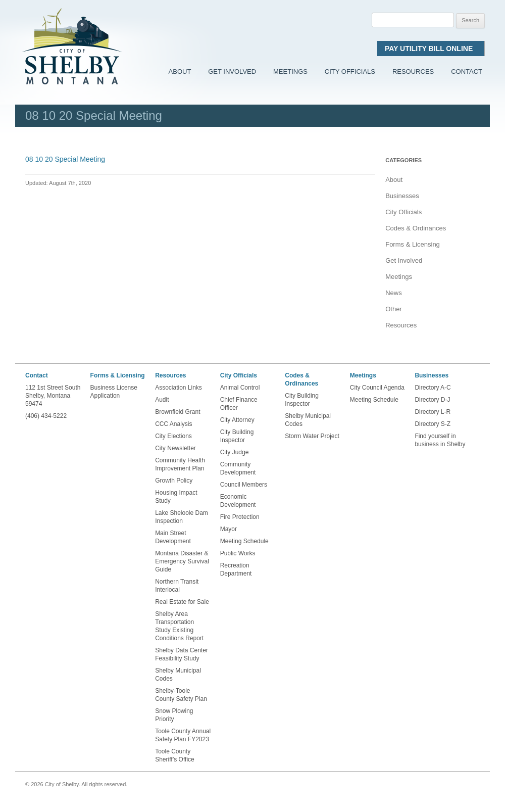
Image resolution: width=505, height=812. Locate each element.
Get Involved (232, 71)
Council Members (244, 485)
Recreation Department (236, 569)
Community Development (238, 468)
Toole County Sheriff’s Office (175, 755)
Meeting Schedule (244, 541)
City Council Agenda (377, 388)
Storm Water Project (312, 436)
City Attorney (237, 420)
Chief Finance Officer (239, 404)
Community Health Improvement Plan (180, 464)
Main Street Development (173, 537)
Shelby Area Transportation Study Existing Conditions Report (179, 626)
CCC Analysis (173, 424)
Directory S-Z (433, 424)
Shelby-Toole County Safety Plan (181, 695)
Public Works (238, 553)
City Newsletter (175, 448)
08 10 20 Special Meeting (65, 159)
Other (394, 309)
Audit (162, 400)
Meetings (290, 71)
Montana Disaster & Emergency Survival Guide (182, 561)
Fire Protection (240, 517)
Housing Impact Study (176, 497)
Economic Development (238, 501)
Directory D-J (432, 400)
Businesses (402, 196)
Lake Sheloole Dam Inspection (182, 517)
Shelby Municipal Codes (178, 675)
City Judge (235, 452)
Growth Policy (174, 481)
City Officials (350, 71)
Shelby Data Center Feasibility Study (182, 654)
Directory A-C (433, 388)
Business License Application (114, 392)
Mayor (229, 529)
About (180, 71)
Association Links (179, 388)
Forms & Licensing (413, 244)
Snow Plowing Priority (174, 715)
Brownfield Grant (178, 412)
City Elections (173, 436)
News (394, 293)
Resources (413, 71)
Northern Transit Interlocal (177, 586)
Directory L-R (433, 412)
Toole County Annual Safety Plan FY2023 (183, 735)
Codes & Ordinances (416, 228)
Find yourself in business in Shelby (440, 440)
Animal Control (240, 388)
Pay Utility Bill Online (431, 49)
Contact (467, 71)
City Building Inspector (237, 436)
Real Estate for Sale (182, 602)
